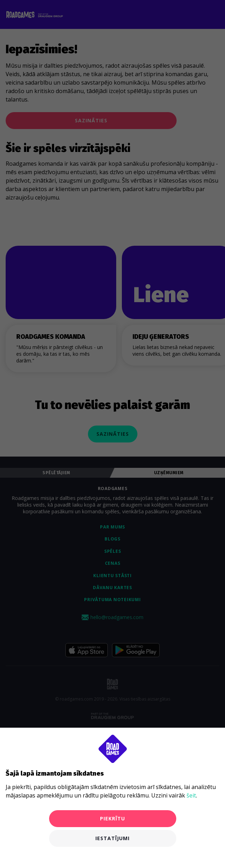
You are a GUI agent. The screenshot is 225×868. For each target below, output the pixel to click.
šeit (191, 795)
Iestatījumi (112, 838)
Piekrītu (112, 818)
